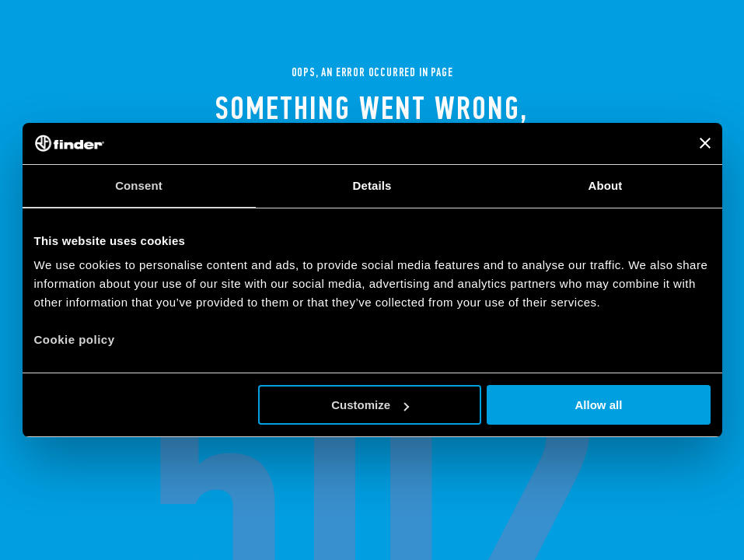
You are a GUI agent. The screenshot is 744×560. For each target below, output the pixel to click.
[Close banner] (705, 143)
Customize (370, 405)
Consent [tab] (139, 185)
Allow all (599, 405)
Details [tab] (372, 185)
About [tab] (606, 185)
